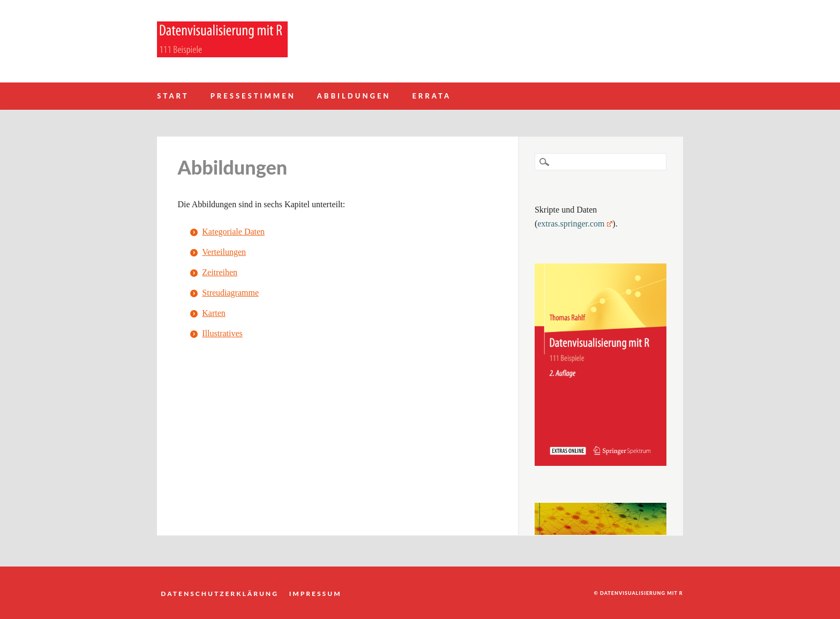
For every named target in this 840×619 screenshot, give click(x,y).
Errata (432, 96)
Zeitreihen (220, 272)
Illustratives (222, 333)
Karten (214, 313)
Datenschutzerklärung (219, 593)
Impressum (316, 593)
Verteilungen (224, 252)
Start (173, 96)
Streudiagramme (230, 293)
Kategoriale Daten (233, 232)
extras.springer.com (575, 224)
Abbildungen (354, 96)
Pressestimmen (253, 96)
